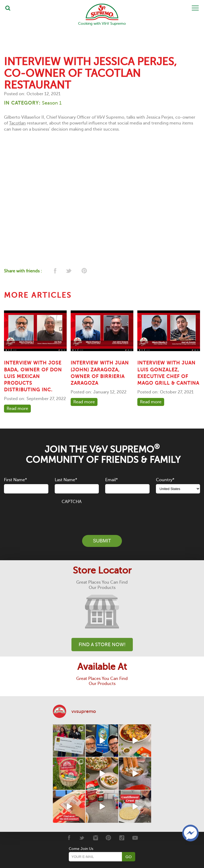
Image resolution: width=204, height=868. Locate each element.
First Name (15, 480)
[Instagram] (95, 837)
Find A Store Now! (102, 644)
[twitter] (69, 271)
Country (165, 480)
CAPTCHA (72, 502)
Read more (17, 408)
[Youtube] (135, 837)
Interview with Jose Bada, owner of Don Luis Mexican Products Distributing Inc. (33, 376)
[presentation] (102, 516)
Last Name (66, 480)
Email (111, 480)
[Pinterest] (109, 837)
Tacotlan (17, 123)
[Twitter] (82, 837)
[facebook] (55, 271)
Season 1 (52, 103)
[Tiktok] (122, 837)
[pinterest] (84, 271)
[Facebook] (69, 837)
